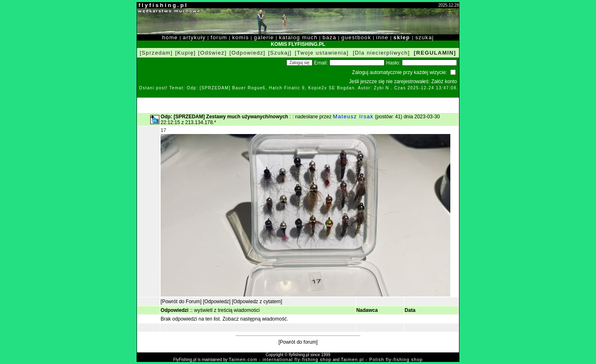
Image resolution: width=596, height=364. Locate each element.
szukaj (424, 37)
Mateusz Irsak (353, 116)
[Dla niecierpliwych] (382, 53)
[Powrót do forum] (298, 342)
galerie (264, 37)
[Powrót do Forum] (181, 302)
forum (219, 37)
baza (329, 37)
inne (382, 37)
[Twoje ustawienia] (322, 53)
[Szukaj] (280, 53)
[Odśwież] (213, 53)
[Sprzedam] (156, 53)
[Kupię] (185, 53)
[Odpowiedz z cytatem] (257, 302)
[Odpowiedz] (247, 53)
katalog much (298, 37)
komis (241, 37)
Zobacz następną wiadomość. (256, 319)
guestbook (356, 37)
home (170, 37)
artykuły (194, 37)
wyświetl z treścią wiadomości (227, 310)
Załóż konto (444, 81)
